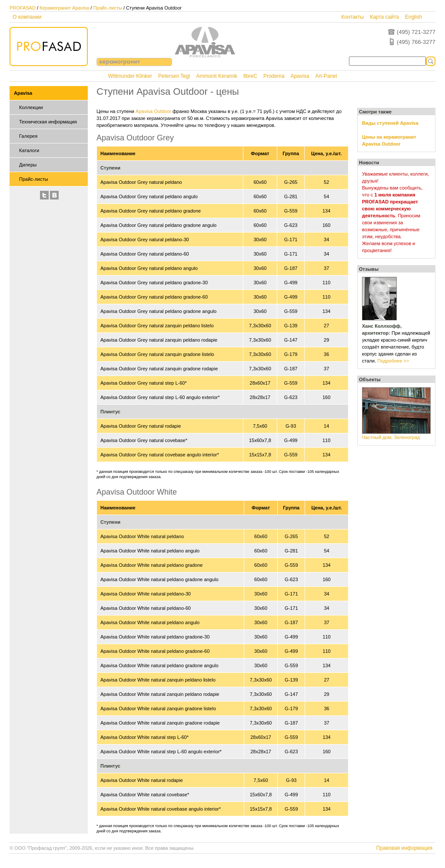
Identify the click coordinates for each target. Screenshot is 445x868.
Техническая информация (48, 122)
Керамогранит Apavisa (64, 8)
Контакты (352, 17)
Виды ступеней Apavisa (390, 123)
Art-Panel (326, 76)
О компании (27, 17)
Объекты (370, 379)
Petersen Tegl (174, 76)
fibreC (250, 76)
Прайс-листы (107, 8)
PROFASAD (23, 8)
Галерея (28, 136)
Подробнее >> (393, 361)
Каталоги (29, 150)
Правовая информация (404, 848)
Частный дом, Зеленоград (391, 437)
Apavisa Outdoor (153, 111)
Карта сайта (384, 17)
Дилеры (28, 165)
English (413, 17)
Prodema (274, 76)
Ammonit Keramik (217, 76)
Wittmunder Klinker (130, 76)
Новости (369, 163)
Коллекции (31, 107)
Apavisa (300, 76)
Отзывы (369, 269)
